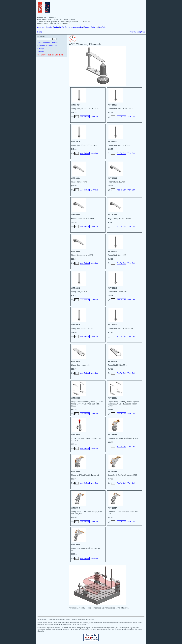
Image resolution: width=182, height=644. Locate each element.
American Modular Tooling (47, 43)
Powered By (91, 635)
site (91, 637)
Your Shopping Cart (137, 32)
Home (40, 32)
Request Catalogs (91, 27)
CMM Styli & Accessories (47, 46)
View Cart (95, 117)
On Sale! (103, 27)
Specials (41, 52)
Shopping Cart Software (91, 640)
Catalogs (41, 49)
